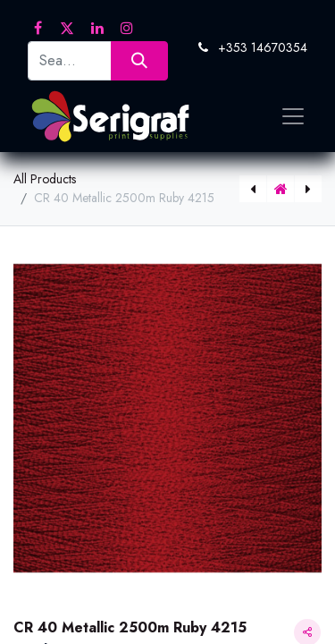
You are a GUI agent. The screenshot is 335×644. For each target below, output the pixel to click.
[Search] (139, 60)
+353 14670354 (263, 47)
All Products (45, 179)
